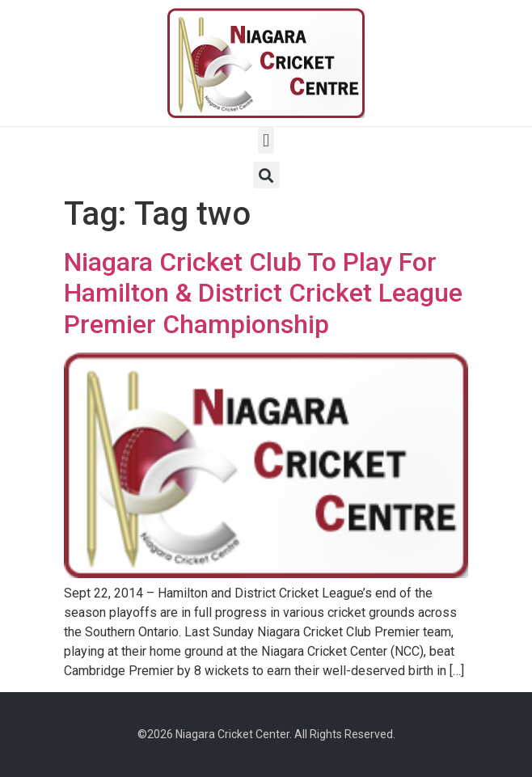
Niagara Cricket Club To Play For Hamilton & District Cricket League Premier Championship (263, 293)
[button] (266, 140)
